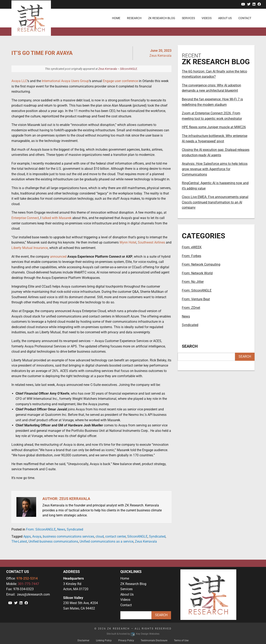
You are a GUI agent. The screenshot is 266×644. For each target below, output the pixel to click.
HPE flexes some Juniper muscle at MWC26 (214, 127)
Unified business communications (53, 541)
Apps (27, 536)
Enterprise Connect (25, 218)
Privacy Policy (126, 640)
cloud (100, 536)
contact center (115, 536)
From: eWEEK (192, 247)
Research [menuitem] (134, 18)
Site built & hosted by (133, 634)
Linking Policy (104, 640)
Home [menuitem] (116, 18)
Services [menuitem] (188, 18)
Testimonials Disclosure (154, 640)
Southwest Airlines (151, 242)
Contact (126, 605)
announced (58, 257)
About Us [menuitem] (225, 18)
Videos (125, 600)
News (61, 529)
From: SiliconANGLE (41, 529)
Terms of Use (181, 640)
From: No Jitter (193, 282)
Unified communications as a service (107, 541)
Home (125, 578)
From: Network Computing (201, 264)
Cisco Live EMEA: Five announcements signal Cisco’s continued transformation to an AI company (215, 202)
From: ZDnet (191, 308)
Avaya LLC (19, 81)
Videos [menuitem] (207, 18)
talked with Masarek (57, 218)
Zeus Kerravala (146, 541)
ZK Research (119, 629)
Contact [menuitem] (245, 18)
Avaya (37, 536)
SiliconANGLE (137, 536)
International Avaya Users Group (65, 81)
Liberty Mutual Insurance (30, 248)
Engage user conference (120, 81)
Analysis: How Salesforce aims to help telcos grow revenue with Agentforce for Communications (215, 169)
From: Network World (197, 273)
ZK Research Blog (133, 584)
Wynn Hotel (128, 242)
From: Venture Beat (196, 299)
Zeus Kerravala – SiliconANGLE (118, 69)
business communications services (68, 536)
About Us (127, 594)
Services (126, 589)
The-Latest (19, 541)
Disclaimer (83, 640)
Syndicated (75, 529)
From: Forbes (191, 256)
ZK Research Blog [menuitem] (162, 18)
